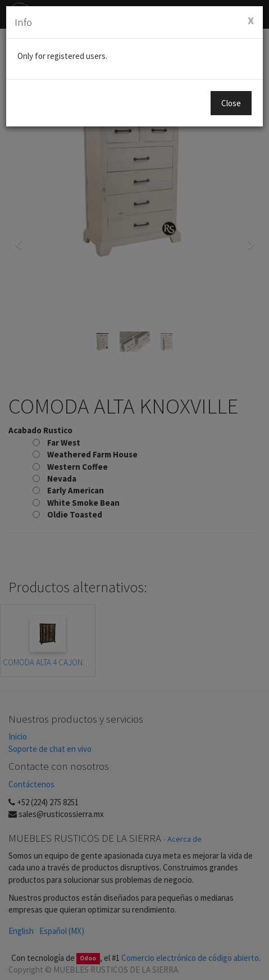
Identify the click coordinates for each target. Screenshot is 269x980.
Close (231, 103)
